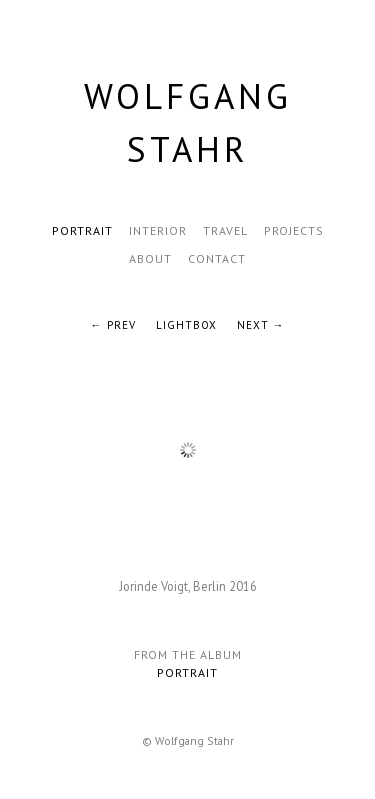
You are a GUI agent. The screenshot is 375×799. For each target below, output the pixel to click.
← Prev (113, 325)
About (150, 258)
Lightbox (186, 325)
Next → (261, 325)
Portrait (82, 230)
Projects (294, 230)
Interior (158, 230)
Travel (225, 230)
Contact (217, 258)
